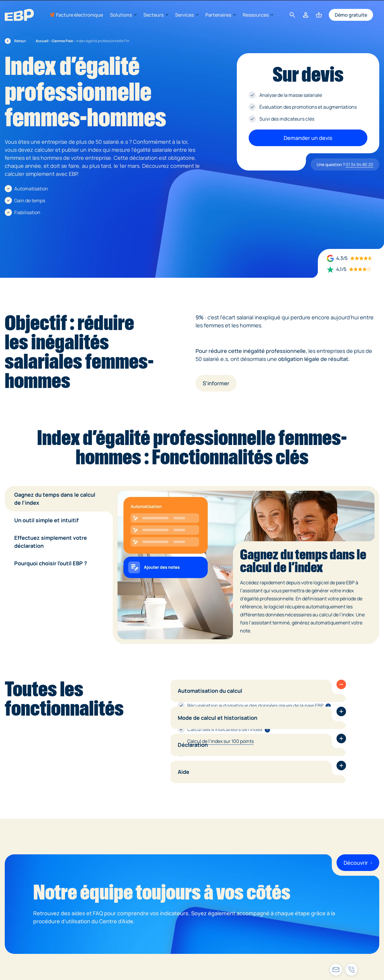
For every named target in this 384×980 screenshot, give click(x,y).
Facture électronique (80, 15)
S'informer (216, 383)
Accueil (42, 41)
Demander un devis (308, 138)
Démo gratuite (351, 15)
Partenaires (220, 15)
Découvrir (358, 863)
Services (187, 15)
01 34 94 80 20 (360, 164)
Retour (15, 41)
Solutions (123, 15)
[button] (341, 684)
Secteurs (156, 15)
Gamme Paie (62, 41)
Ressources (258, 15)
